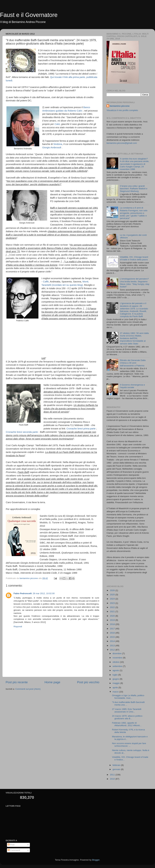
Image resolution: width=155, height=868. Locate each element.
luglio (115, 675)
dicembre (117, 653)
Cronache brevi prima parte (81, 429)
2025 (113, 595)
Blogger (96, 860)
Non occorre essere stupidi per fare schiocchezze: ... (129, 745)
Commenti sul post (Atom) (28, 689)
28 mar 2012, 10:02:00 (44, 593)
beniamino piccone (120, 106)
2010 (113, 779)
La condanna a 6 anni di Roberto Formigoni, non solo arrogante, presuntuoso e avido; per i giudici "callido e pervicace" (134, 213)
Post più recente (17, 682)
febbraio (117, 765)
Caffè (46, 282)
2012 (113, 650)
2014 (113, 641)
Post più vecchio (88, 682)
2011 (113, 775)
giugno (116, 679)
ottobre (116, 662)
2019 (113, 620)
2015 (113, 637)
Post (11, 845)
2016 (113, 633)
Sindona (58, 144)
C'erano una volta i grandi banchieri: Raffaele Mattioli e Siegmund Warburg (134, 189)
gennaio (117, 769)
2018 (113, 624)
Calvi (57, 124)
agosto (116, 670)
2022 (113, 607)
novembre (118, 658)
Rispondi (18, 627)
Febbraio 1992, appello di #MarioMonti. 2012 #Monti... (127, 724)
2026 (113, 590)
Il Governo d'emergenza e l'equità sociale (132, 386)
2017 (113, 629)
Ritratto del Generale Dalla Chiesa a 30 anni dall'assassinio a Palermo (133, 363)
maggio (116, 683)
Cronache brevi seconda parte (22, 432)
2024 (113, 599)
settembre (118, 666)
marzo (116, 692)
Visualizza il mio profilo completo (122, 110)
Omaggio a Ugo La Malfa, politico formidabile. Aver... (128, 697)
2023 (113, 603)
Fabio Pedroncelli (23, 593)
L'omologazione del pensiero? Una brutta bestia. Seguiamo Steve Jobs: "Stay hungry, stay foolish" (134, 283)
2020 (113, 616)
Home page (52, 682)
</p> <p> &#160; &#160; (56, 340)
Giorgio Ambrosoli (52, 147)
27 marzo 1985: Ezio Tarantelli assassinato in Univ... (127, 710)
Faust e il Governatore (29, 15)
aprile (116, 688)
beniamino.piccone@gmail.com (122, 143)
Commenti (14, 850)
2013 (113, 646)
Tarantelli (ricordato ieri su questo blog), (62, 285)
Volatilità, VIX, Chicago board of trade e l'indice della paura (134, 258)
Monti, (86, 282)
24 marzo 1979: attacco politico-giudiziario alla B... (127, 717)
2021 (113, 612)
